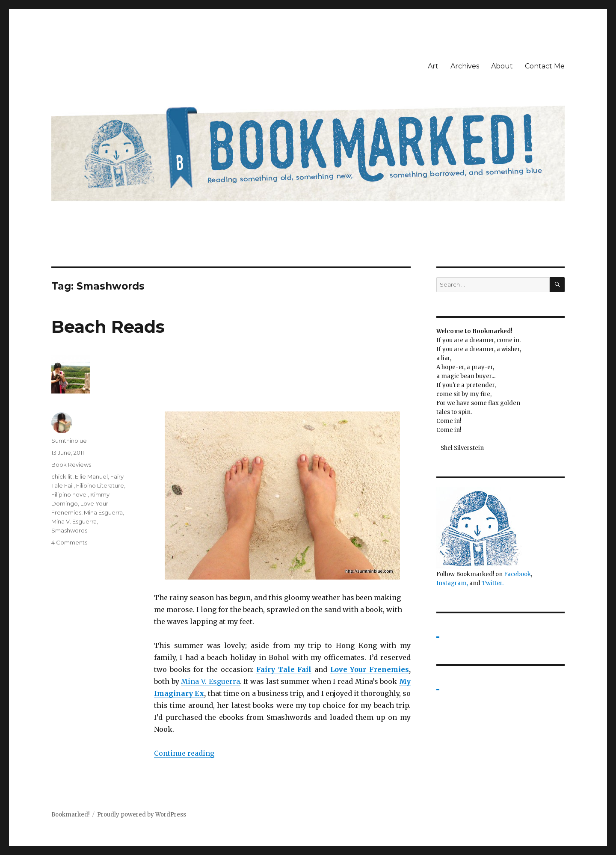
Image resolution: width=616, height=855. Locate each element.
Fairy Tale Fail (284, 669)
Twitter (492, 583)
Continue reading (184, 753)
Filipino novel (70, 494)
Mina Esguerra (103, 512)
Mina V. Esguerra (210, 681)
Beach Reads (108, 327)
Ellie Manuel (91, 476)
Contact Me (545, 66)
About (502, 66)
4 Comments (69, 542)
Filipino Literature (100, 485)
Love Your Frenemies (370, 669)
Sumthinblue (69, 441)
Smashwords (69, 530)
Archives (465, 66)
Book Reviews (71, 464)
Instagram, (452, 583)
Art (433, 66)
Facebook (517, 574)
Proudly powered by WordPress (142, 815)
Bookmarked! (70, 815)
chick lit (62, 476)
